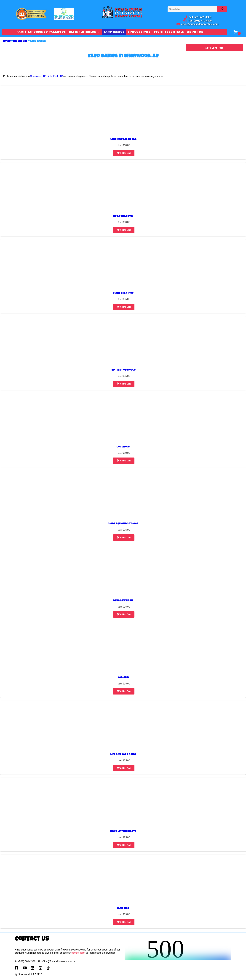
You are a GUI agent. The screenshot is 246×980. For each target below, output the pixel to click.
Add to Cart (124, 153)
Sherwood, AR (38, 76)
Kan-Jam (123, 678)
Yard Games (114, 32)
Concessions (139, 32)
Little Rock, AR (55, 76)
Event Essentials (169, 32)
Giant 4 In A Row (123, 293)
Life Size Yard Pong (123, 755)
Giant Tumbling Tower (123, 524)
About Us (197, 32)
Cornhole (123, 447)
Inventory (20, 41)
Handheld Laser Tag (123, 139)
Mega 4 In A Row (123, 216)
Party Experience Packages (41, 32)
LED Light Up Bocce (123, 370)
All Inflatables (85, 32)
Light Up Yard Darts (123, 832)
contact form (78, 953)
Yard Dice (123, 908)
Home (7, 41)
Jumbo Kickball (123, 601)
